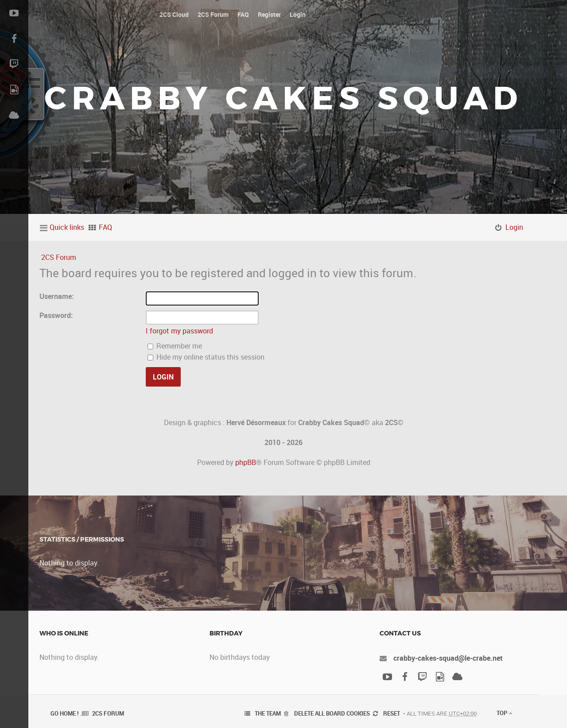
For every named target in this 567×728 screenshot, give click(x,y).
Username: (57, 296)
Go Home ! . (66, 713)
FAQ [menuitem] (105, 227)
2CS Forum (59, 257)
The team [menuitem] (268, 713)
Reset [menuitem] (392, 713)
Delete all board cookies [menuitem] (332, 713)
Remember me (175, 346)
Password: (56, 315)
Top (504, 713)
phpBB (246, 462)
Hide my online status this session (206, 357)
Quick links (67, 227)
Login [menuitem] (514, 227)
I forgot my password (179, 331)
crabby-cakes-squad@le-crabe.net (448, 658)
